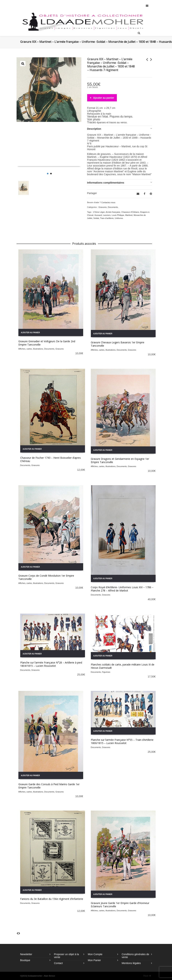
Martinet (129, 215)
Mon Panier (94, 960)
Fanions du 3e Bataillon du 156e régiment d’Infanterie (52, 899)
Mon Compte (95, 954)
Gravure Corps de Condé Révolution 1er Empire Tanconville (46, 577)
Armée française (113, 212)
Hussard (98, 215)
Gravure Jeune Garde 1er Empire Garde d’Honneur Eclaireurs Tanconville (120, 905)
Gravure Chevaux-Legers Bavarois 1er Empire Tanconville (118, 344)
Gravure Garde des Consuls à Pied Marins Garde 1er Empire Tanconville (49, 786)
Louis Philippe (118, 215)
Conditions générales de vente (136, 956)
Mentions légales (131, 963)
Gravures (103, 207)
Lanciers (107, 215)
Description (94, 129)
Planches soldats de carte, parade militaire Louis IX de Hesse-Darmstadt (123, 666)
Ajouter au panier (104, 98)
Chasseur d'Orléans (130, 212)
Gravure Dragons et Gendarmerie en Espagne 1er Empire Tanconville (120, 460)
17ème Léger (99, 212)
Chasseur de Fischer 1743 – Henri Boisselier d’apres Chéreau (51, 459)
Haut (147, 976)
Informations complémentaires (106, 183)
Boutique (25, 960)
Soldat (96, 218)
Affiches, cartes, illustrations (31, 349)
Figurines (106, 672)
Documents (113, 207)
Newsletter (26, 954)
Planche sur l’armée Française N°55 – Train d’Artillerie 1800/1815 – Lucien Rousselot (122, 741)
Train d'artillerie (107, 218)
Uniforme (119, 218)
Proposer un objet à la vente (67, 956)
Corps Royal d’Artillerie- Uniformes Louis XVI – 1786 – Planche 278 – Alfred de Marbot (122, 589)
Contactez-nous (108, 202)
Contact (58, 963)
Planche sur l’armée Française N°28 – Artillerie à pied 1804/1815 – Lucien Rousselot (51, 664)
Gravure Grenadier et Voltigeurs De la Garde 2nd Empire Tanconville (47, 343)
